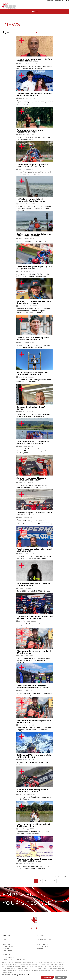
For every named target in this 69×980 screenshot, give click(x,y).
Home (5, 940)
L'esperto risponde (10, 942)
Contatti (6, 949)
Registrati (59, 1)
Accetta (47, 977)
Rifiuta (61, 977)
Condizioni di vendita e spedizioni (15, 959)
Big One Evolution (44, 942)
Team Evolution (8, 944)
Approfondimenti (9, 947)
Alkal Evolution (43, 944)
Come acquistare (9, 957)
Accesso (50, 1)
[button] (34, 53)
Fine (64, 881)
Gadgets (40, 949)
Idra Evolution (43, 947)
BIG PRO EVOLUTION (44, 940)
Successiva (59, 881)
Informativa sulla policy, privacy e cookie (16, 975)
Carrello (6, 955)
